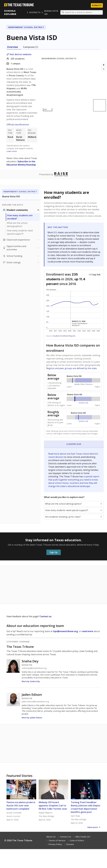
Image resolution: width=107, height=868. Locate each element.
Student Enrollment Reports (64, 336)
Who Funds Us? (83, 837)
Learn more (12, 151)
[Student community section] (21, 210)
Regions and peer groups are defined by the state (71, 368)
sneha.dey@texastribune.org (34, 668)
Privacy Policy (55, 844)
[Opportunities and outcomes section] (21, 248)
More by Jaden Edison (32, 718)
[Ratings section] (21, 263)
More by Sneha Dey (31, 681)
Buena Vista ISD (51, 13)
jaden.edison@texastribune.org (35, 702)
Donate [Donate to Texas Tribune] (97, 5)
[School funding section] (21, 256)
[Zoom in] (104, 65)
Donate (70, 844)
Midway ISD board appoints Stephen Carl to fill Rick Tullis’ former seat (53, 806)
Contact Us (66, 837)
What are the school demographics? (17, 225)
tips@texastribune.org (65, 631)
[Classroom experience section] (21, 240)
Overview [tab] (13, 47)
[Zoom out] (104, 69)
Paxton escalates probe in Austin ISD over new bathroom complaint (21, 806)
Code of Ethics (77, 841)
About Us (51, 837)
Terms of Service (57, 841)
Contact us (45, 617)
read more (87, 631)
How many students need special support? (20, 232)
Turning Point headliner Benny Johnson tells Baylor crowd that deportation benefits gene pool (86, 807)
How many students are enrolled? (20, 217)
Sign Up (54, 552)
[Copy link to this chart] (95, 275)
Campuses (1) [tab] (31, 47)
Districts (35, 12)
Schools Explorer (10, 12)
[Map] (74, 87)
